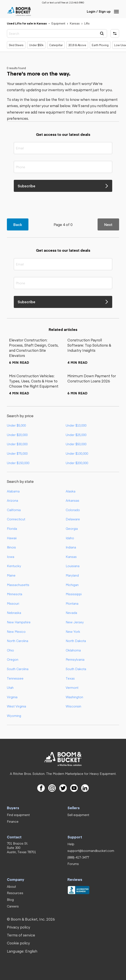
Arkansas (72, 500)
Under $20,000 (17, 435)
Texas (70, 678)
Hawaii (12, 538)
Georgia (72, 529)
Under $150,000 (18, 463)
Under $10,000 (76, 425)
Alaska (71, 491)
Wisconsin (73, 706)
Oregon (13, 659)
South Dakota (76, 669)
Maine (11, 575)
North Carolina (18, 641)
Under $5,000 (16, 425)
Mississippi (74, 594)
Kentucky (14, 566)
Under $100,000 (77, 453)
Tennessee (15, 678)
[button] (117, 12)
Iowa (11, 557)
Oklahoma (73, 650)
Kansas (71, 557)
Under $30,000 (17, 444)
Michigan (72, 585)
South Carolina (18, 669)
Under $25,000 (76, 435)
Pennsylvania (75, 659)
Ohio (10, 650)
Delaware (73, 519)
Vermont (72, 688)
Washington (74, 697)
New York (73, 632)
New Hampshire (19, 622)
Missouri (13, 603)
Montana (72, 603)
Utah (10, 688)
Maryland (72, 575)
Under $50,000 (76, 444)
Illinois (11, 547)
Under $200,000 (77, 463)
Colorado (73, 510)
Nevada (71, 613)
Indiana (71, 547)
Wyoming (14, 716)
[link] (77, 3)
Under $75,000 (17, 453)
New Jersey (75, 622)
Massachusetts (18, 585)
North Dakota (76, 641)
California (14, 510)
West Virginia (16, 706)
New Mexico (16, 632)
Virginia (12, 697)
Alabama (13, 491)
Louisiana (73, 566)
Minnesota (15, 594)
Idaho (70, 538)
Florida (12, 529)
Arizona (12, 500)
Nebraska (14, 613)
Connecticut (16, 519)
